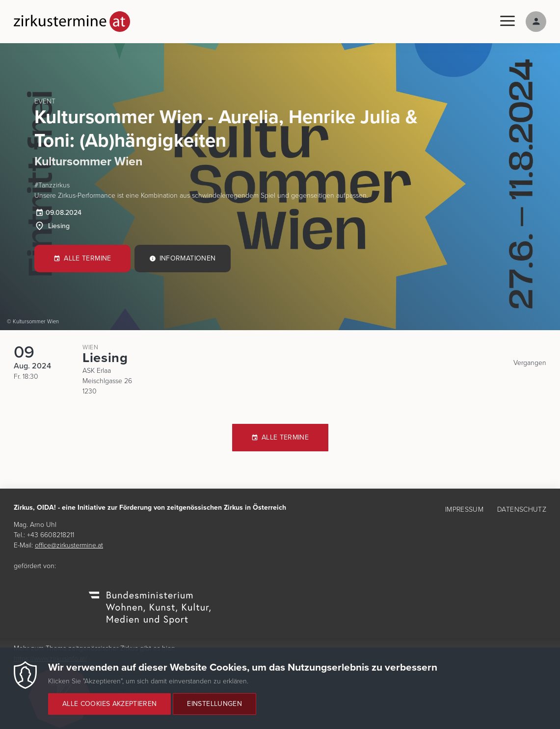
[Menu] (507, 21)
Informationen (188, 258)
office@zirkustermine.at (69, 545)
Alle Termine (87, 258)
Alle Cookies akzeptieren (109, 710)
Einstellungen (214, 710)
